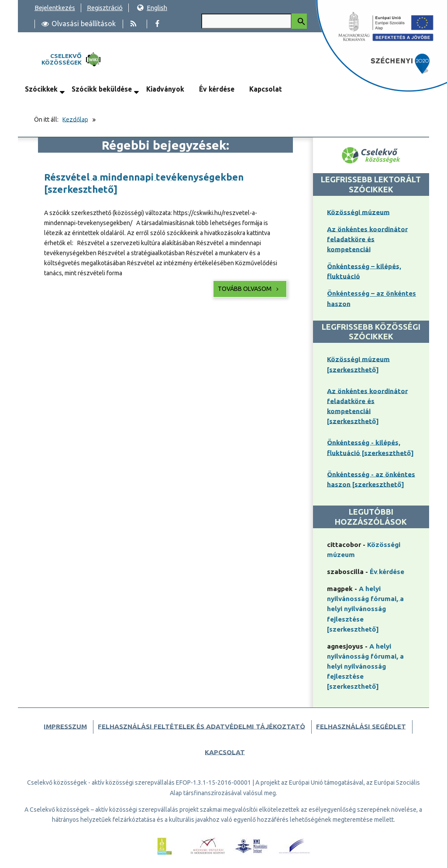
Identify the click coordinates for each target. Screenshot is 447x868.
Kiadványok (165, 89)
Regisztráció (105, 8)
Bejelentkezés (55, 8)
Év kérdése (217, 89)
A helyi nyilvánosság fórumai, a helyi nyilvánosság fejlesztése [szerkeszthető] (365, 609)
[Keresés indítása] (299, 21)
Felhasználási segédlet (361, 726)
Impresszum (65, 726)
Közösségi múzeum (358, 212)
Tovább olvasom (249, 289)
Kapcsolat (266, 89)
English (152, 8)
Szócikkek (41, 89)
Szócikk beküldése (102, 89)
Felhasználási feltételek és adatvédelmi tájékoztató (201, 726)
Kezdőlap (75, 120)
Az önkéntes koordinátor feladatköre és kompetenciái (367, 239)
